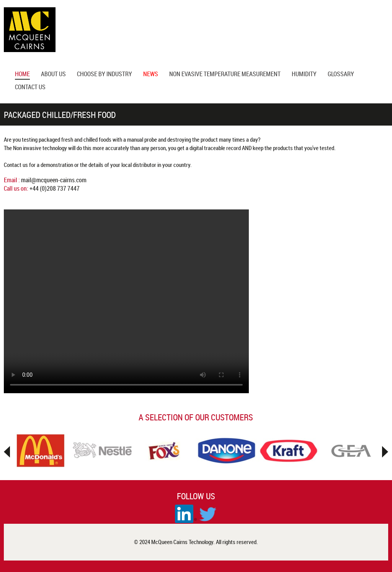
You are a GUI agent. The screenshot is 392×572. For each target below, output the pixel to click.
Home (22, 75)
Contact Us (30, 88)
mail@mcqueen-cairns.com (54, 180)
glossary (341, 75)
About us (53, 75)
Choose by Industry (105, 75)
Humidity (304, 75)
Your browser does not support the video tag (126, 301)
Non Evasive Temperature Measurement (225, 75)
